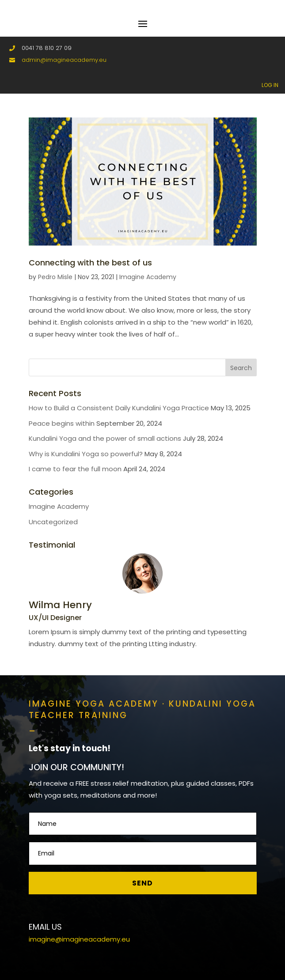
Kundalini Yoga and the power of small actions (105, 438)
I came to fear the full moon (75, 469)
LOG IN (270, 85)
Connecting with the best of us (90, 263)
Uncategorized (53, 522)
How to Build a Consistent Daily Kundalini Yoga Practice (119, 408)
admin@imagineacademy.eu (64, 60)
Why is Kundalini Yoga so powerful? (86, 454)
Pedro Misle (55, 277)
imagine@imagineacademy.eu (79, 939)
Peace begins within (62, 423)
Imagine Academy (148, 277)
